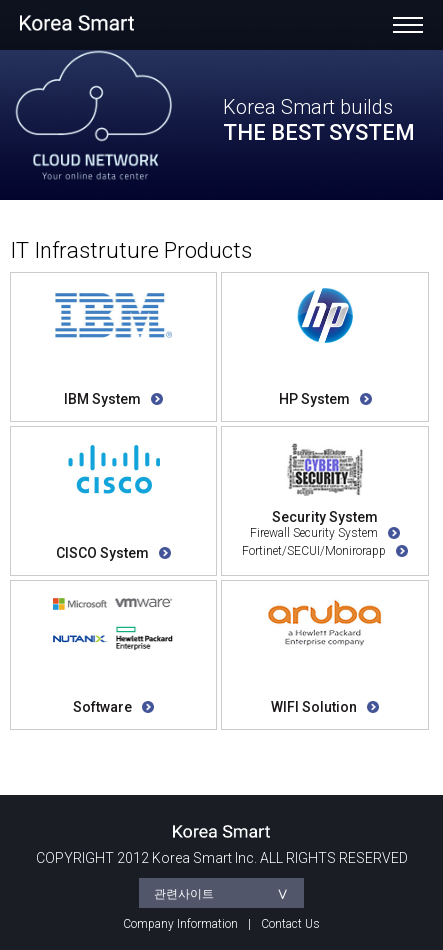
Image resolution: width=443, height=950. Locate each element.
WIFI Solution (325, 707)
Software (113, 707)
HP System (325, 399)
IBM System (113, 399)
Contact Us (290, 924)
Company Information (180, 924)
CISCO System (113, 553)
